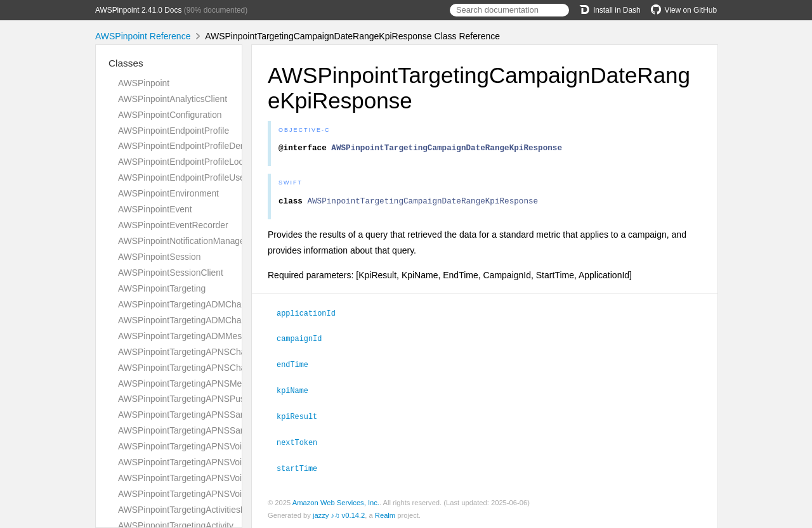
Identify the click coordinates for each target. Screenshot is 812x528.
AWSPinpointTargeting (162, 288)
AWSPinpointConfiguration (170, 115)
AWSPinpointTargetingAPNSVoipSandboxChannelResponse (236, 494)
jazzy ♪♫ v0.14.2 (339, 515)
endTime (298, 366)
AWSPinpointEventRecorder (173, 225)
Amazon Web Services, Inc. (336, 502)
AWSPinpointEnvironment (168, 193)
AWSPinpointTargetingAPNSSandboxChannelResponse (227, 430)
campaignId (304, 341)
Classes (126, 63)
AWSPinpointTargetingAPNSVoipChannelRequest (215, 446)
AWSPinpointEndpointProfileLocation (190, 162)
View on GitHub (684, 10)
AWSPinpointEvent (155, 209)
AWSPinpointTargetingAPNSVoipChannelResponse (219, 462)
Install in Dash (610, 10)
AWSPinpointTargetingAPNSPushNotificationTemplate (223, 399)
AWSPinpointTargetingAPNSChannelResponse (210, 368)
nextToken (302, 442)
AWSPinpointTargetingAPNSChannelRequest (206, 352)
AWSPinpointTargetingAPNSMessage (192, 383)
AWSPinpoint (144, 83)
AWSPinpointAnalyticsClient (173, 99)
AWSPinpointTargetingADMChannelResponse (208, 320)
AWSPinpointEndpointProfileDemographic (200, 146)
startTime (302, 468)
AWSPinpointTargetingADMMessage (189, 336)
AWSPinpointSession (159, 257)
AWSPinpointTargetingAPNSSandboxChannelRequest (224, 415)
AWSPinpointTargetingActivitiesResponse (199, 510)
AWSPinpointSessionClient (171, 273)
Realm (385, 515)
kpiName (298, 392)
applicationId (311, 316)
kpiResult (302, 417)
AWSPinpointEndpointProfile (174, 131)
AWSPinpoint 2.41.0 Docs (138, 10)
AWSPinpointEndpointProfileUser (183, 177)
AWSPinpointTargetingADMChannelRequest (204, 304)
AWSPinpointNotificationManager (183, 241)
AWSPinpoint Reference (143, 36)
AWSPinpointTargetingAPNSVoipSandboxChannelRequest (232, 478)
